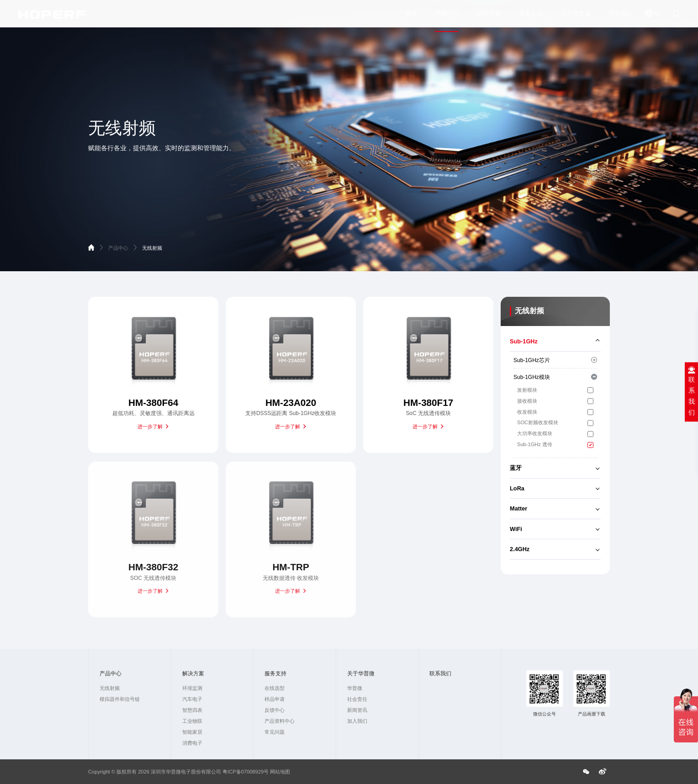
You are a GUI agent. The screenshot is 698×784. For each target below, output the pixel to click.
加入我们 (357, 721)
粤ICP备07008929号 (246, 772)
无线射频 (152, 248)
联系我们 (620, 18)
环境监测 (192, 688)
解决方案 (489, 18)
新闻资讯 (357, 710)
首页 (411, 18)
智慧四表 (192, 710)
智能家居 (192, 732)
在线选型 (275, 688)
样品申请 (275, 699)
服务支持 (531, 18)
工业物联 (192, 721)
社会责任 (357, 699)
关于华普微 (576, 18)
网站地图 (280, 772)
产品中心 (447, 18)
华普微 (355, 688)
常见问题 (275, 732)
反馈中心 (275, 710)
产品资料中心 (280, 721)
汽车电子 (192, 699)
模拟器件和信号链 (120, 699)
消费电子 (192, 743)
